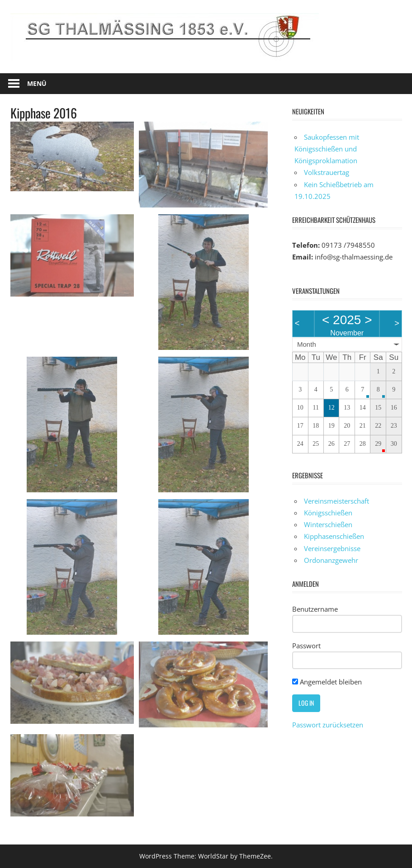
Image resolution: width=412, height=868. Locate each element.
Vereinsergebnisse (332, 548)
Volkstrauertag (327, 172)
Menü (37, 83)
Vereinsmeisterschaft (336, 501)
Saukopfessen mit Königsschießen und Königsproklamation (327, 149)
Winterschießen (328, 524)
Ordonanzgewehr (331, 560)
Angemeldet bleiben (327, 682)
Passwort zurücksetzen (328, 725)
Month (307, 344)
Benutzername (315, 609)
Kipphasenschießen (334, 536)
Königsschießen (328, 513)
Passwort (306, 646)
